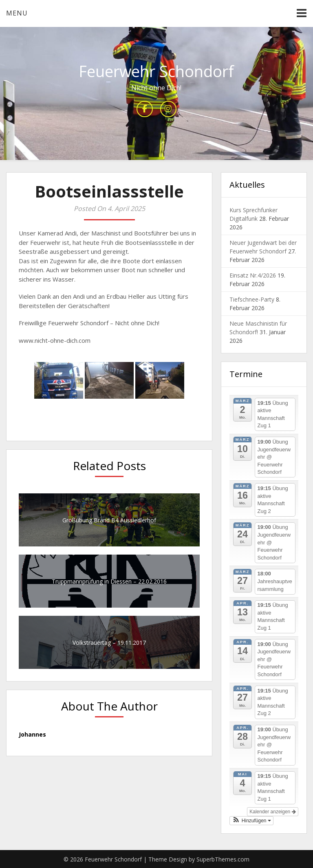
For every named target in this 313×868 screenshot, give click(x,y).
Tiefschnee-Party (252, 299)
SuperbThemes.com (223, 859)
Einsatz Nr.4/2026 (253, 275)
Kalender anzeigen (272, 812)
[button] (251, 821)
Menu (17, 13)
